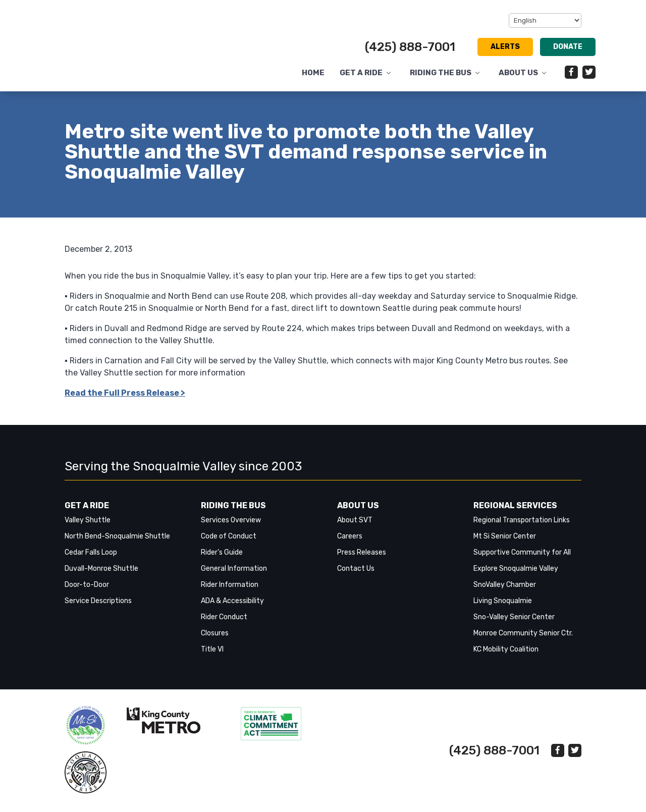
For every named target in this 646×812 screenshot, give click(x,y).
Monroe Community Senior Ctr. (523, 633)
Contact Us (356, 569)
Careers (350, 536)
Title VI (212, 649)
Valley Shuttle (88, 520)
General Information (234, 569)
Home (313, 73)
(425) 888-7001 (410, 47)
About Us (518, 73)
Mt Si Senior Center (505, 536)
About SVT (355, 520)
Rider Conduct (224, 617)
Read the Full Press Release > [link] (125, 393)
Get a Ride (361, 73)
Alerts (505, 47)
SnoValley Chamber (505, 585)
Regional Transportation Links (522, 520)
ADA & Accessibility (232, 601)
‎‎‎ (86, 725)
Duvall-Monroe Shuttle (101, 569)
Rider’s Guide (222, 552)
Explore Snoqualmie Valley (516, 569)
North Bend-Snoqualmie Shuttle (117, 536)
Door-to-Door (87, 585)
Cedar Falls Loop (91, 552)
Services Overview (231, 520)
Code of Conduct (229, 536)
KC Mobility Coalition (506, 649)
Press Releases (362, 552)
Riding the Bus (441, 73)
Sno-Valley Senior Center (514, 617)
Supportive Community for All (522, 552)
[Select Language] (545, 20)
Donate (568, 47)
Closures (215, 633)
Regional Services (515, 505)
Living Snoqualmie (503, 601)
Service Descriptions (98, 601)
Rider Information (230, 585)
